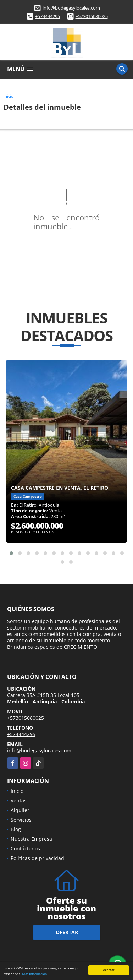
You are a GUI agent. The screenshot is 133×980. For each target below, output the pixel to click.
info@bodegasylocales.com (71, 8)
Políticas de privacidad (37, 858)
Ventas (19, 801)
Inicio (9, 96)
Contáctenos (25, 848)
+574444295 (48, 16)
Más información (34, 974)
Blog (16, 829)
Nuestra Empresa (31, 839)
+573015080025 (92, 16)
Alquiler (20, 810)
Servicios (21, 820)
